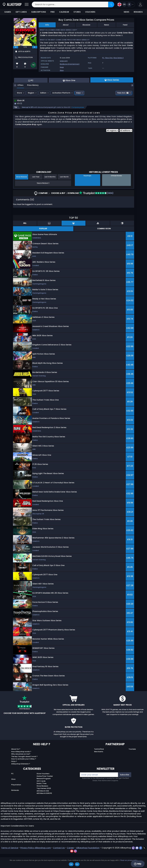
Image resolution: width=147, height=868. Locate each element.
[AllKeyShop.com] (12, 4)
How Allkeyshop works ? (21, 766)
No (77, 864)
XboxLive (86, 25)
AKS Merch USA (43, 805)
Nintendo (15, 804)
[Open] (27, 4)
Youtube (132, 763)
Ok (71, 864)
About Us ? (16, 763)
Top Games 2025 (44, 802)
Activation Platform (61, 107)
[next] (35, 47)
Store (19, 107)
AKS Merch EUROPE (44, 807)
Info (47, 25)
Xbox (62, 70)
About (66, 25)
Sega (62, 67)
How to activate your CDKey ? (24, 773)
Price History (31, 99)
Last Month (64, 191)
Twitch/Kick (99, 763)
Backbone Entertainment (70, 64)
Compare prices (78, 121)
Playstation (16, 799)
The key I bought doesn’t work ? (24, 770)
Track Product (43, 197)
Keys (78, 107)
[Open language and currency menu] (125, 4)
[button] (140, 4)
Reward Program (44, 793)
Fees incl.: (123, 107)
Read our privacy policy (129, 860)
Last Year (36, 191)
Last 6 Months (50, 191)
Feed (125, 25)
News (107, 25)
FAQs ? (14, 775)
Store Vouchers (43, 788)
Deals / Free (42, 798)
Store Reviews (42, 800)
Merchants (99, 766)
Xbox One (109, 58)
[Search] (111, 4)
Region (31, 107)
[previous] (16, 47)
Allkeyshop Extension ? (21, 778)
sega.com (64, 61)
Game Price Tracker (45, 790)
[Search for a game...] (73, 4)
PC (103, 58)
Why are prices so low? (21, 768)
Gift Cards (41, 795)
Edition (43, 107)
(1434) (96, 207)
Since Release (22, 191)
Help (138, 864)
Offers (18, 99)
